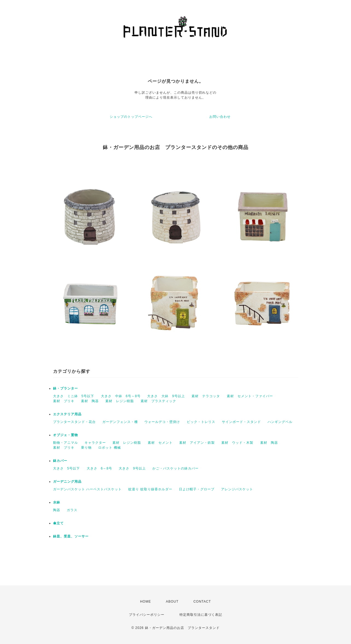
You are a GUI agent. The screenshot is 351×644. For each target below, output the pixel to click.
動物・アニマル (66, 443)
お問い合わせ (220, 117)
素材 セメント (160, 443)
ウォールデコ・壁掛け (162, 422)
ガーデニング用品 (67, 482)
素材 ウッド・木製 (237, 443)
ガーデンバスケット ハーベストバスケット (87, 489)
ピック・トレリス (201, 422)
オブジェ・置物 (66, 435)
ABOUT (172, 602)
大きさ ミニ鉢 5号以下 (74, 396)
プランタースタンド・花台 (74, 422)
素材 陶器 (90, 401)
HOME (146, 602)
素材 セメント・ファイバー (250, 396)
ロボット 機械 (109, 448)
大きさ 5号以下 (67, 468)
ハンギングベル (280, 422)
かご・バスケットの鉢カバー (175, 468)
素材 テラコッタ (206, 396)
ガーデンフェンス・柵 (120, 422)
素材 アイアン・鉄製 (197, 443)
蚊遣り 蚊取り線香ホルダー (150, 489)
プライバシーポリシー (147, 615)
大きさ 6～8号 (99, 468)
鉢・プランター (66, 388)
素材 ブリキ (64, 401)
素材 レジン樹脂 (120, 401)
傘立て (58, 523)
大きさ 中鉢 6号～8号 (121, 396)
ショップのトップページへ (131, 117)
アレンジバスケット (237, 489)
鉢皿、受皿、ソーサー (71, 536)
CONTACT (202, 602)
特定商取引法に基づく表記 (201, 615)
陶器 (57, 510)
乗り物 (86, 448)
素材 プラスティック (158, 401)
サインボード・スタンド (241, 422)
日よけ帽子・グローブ (197, 489)
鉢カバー (60, 461)
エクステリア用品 (67, 414)
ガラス (72, 510)
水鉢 (57, 502)
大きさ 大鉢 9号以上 (166, 396)
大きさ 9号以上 (132, 468)
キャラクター (95, 443)
